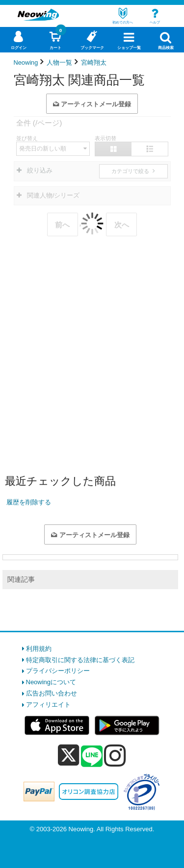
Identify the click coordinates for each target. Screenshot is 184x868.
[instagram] (115, 755)
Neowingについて (51, 682)
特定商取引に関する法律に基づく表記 (80, 660)
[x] (68, 756)
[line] (92, 757)
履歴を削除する (29, 502)
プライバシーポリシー (58, 671)
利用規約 (39, 649)
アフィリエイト (48, 705)
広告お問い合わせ (52, 693)
